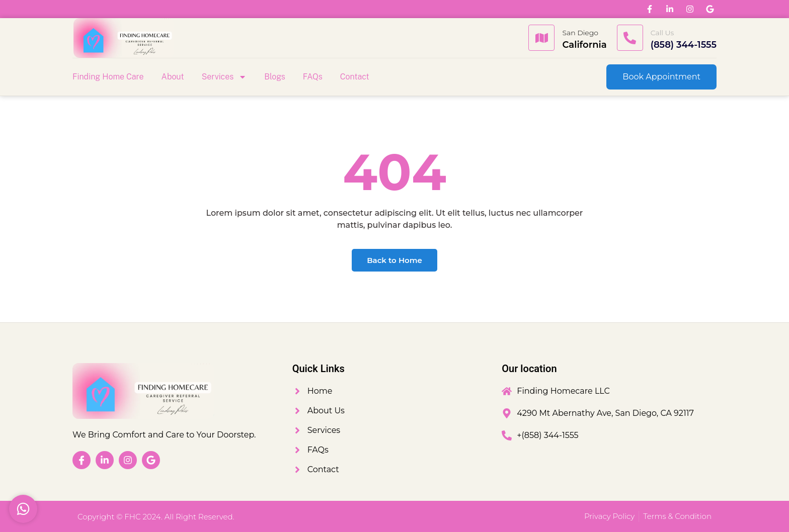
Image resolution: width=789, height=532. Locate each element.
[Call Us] (630, 38)
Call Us (662, 33)
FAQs (313, 77)
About (173, 77)
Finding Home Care (108, 77)
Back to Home (395, 260)
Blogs (275, 77)
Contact (355, 77)
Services (224, 77)
